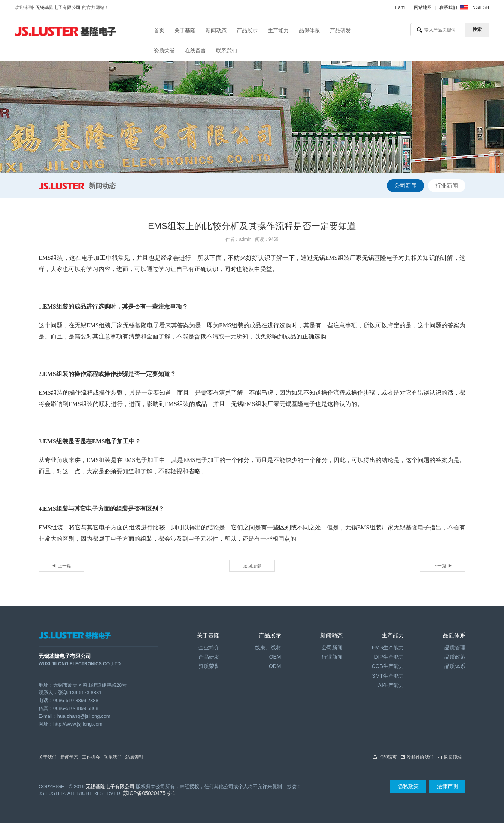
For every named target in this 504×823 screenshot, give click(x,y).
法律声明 (447, 786)
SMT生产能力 (388, 676)
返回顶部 (252, 566)
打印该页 (388, 757)
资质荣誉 (164, 51)
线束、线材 (268, 647)
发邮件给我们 (420, 757)
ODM (275, 666)
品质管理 (455, 647)
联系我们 (448, 7)
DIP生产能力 (389, 657)
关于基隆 (185, 30)
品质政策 (455, 657)
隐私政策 (408, 786)
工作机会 (91, 757)
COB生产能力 (388, 666)
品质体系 (455, 666)
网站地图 (423, 7)
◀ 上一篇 (61, 566)
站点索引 (134, 757)
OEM (275, 657)
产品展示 (247, 30)
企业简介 (209, 647)
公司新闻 (406, 186)
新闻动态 (216, 30)
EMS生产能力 (388, 647)
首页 (159, 30)
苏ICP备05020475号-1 (149, 793)
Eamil (401, 7)
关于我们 (48, 757)
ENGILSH (479, 7)
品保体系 (309, 30)
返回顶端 (453, 757)
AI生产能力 (391, 685)
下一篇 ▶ (442, 566)
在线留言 (195, 51)
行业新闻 (447, 186)
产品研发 (340, 30)
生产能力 (278, 30)
